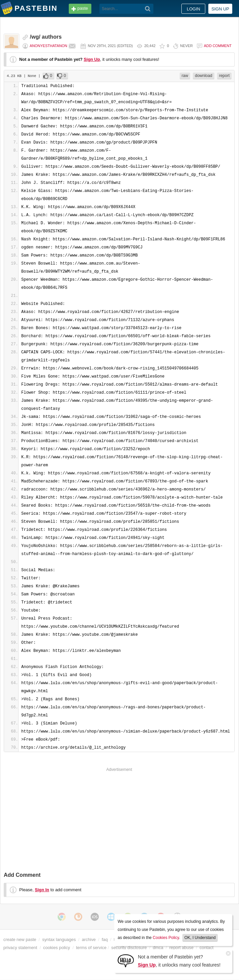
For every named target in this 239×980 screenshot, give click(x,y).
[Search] (148, 9)
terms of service (91, 948)
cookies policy (57, 948)
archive (89, 939)
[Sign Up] (126, 960)
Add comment (218, 46)
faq (105, 939)
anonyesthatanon (48, 46)
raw (185, 76)
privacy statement (20, 948)
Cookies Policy (166, 938)
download (203, 76)
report (224, 76)
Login (193, 9)
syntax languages (59, 939)
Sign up (220, 9)
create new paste (20, 939)
